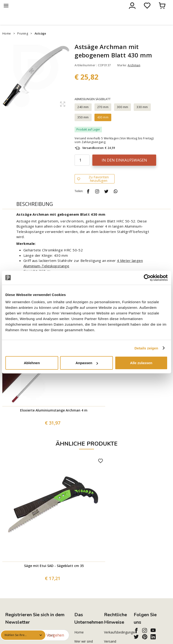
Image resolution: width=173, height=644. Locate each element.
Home (7, 43)
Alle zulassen (141, 363)
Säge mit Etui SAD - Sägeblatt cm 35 (54, 575)
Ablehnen (32, 363)
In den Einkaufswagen (124, 170)
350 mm (83, 127)
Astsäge (40, 43)
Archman (134, 75)
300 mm (123, 117)
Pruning (23, 43)
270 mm (103, 117)
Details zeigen (146, 348)
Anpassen (87, 363)
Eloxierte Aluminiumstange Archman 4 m (54, 420)
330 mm (142, 117)
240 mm (83, 117)
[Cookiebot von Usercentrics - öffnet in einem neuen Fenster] (147, 278)
